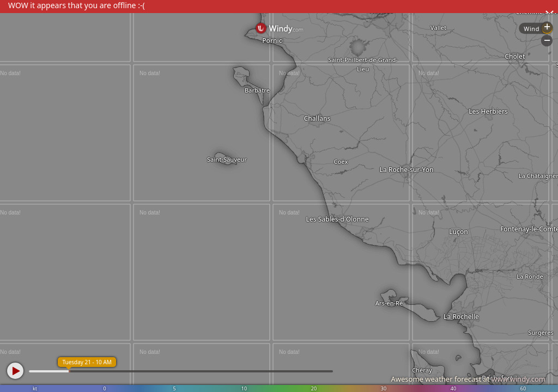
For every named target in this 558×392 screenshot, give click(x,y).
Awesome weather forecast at (468, 379)
